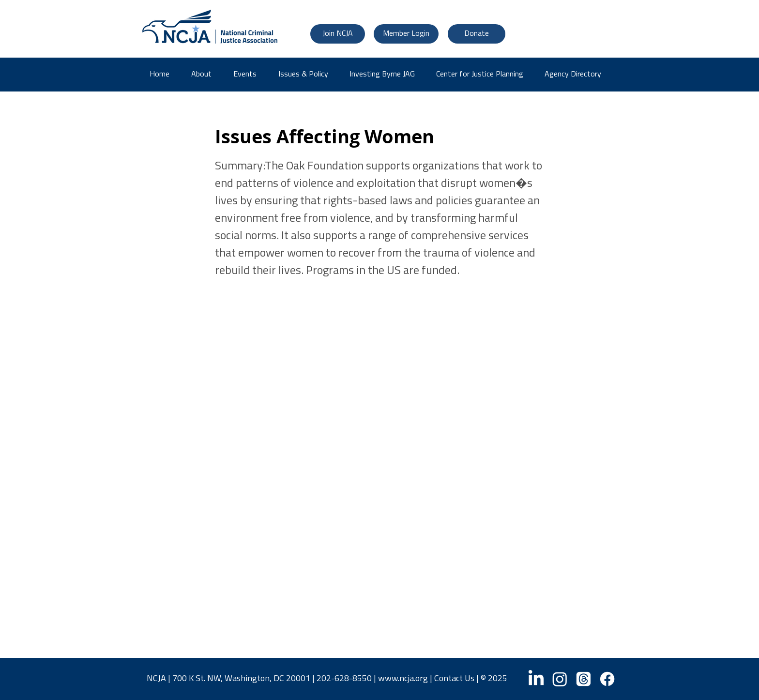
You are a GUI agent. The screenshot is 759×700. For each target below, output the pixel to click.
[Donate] (477, 34)
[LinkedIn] (536, 679)
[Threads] (584, 679)
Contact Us (454, 679)
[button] (576, 75)
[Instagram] (560, 679)
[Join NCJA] (338, 34)
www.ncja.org (403, 679)
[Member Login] (406, 34)
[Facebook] (607, 679)
